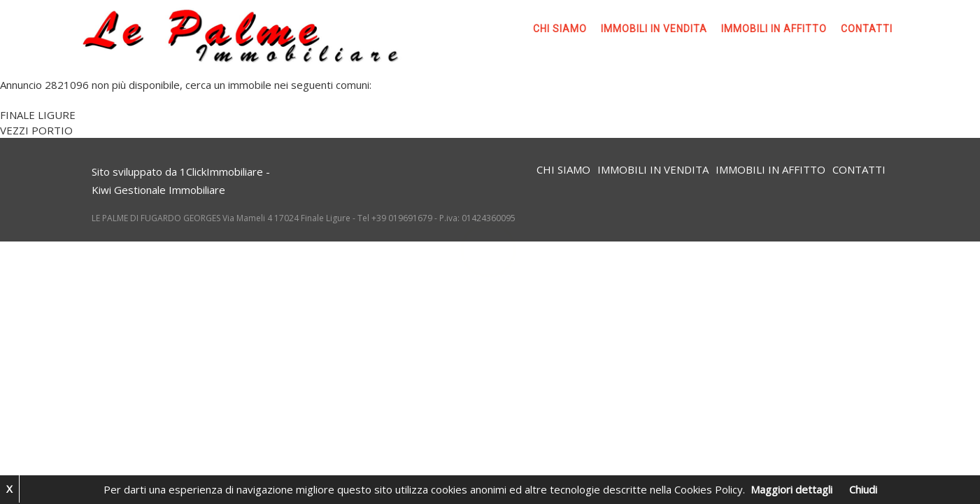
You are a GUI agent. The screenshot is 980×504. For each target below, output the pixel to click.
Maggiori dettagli (791, 489)
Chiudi (863, 489)
